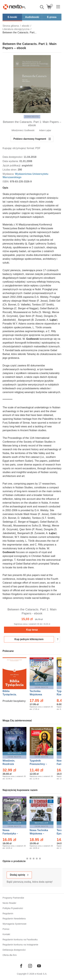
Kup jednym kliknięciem (29, 639)
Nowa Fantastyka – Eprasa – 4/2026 (12, 834)
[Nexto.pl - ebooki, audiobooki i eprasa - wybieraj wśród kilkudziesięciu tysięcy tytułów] (14, 7)
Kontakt (6, 934)
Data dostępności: (13, 157)
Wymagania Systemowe (14, 924)
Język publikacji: (12, 166)
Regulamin (8, 913)
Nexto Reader (9, 903)
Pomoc (6, 929)
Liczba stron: (10, 170)
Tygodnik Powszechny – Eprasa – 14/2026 (40, 764)
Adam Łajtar (45, 130)
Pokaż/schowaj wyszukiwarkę (42, 7)
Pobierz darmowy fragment (30, 139)
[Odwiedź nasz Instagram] (30, 966)
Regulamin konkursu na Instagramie (20, 945)
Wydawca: (9, 174)
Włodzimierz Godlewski (23, 130)
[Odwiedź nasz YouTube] (39, 966)
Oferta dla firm (10, 955)
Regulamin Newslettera (14, 919)
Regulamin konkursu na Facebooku (20, 940)
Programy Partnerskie (13, 898)
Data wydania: (11, 161)
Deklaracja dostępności (14, 950)
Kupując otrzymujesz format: (19, 148)
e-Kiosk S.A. (41, 974)
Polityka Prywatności (13, 908)
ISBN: (6, 182)
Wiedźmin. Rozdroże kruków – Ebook (12, 764)
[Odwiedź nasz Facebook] (21, 966)
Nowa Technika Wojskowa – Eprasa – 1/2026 (39, 834)
